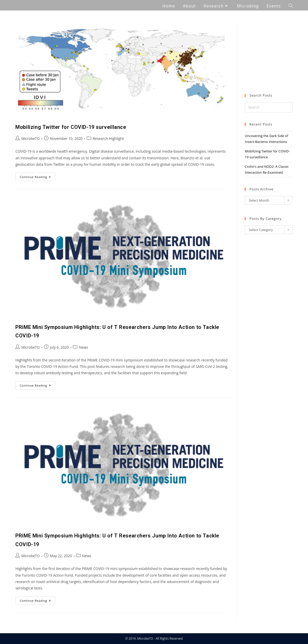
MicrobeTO (30, 138)
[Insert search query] (269, 107)
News (83, 347)
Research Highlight (108, 138)
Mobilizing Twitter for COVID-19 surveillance (71, 127)
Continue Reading (38, 176)
